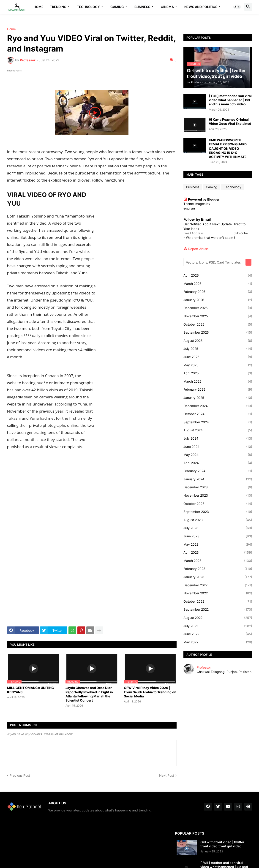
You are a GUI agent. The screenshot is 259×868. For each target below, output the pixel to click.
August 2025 (218, 341)
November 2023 (218, 495)
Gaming (117, 7)
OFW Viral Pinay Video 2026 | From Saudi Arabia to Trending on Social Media (150, 692)
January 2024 (218, 479)
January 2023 (218, 577)
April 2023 (218, 552)
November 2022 (218, 593)
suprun (189, 208)
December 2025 (218, 308)
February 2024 (218, 471)
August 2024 (218, 430)
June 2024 (218, 447)
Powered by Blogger (202, 199)
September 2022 (218, 610)
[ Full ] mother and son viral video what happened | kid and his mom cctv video (230, 100)
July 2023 (218, 528)
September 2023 (218, 512)
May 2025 (218, 365)
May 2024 (218, 455)
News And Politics (201, 7)
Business (142, 7)
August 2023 (218, 520)
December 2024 (218, 406)
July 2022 (218, 626)
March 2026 (218, 284)
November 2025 (218, 316)
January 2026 (218, 300)
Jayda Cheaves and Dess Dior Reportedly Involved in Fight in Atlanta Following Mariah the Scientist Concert (89, 694)
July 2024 (218, 438)
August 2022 (218, 618)
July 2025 (218, 349)
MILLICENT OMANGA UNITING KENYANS (31, 690)
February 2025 (218, 389)
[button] (237, 7)
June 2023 (218, 536)
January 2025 (218, 398)
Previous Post (20, 775)
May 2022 (218, 642)
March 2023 (218, 561)
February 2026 (218, 292)
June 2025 (218, 357)
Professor (204, 667)
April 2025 (218, 373)
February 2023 (218, 569)
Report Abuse (198, 249)
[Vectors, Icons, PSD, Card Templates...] (215, 262)
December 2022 (218, 585)
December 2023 (218, 487)
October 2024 (218, 414)
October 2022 (218, 601)
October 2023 (218, 504)
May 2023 (218, 544)
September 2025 (218, 332)
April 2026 (218, 275)
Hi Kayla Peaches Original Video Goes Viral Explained (230, 121)
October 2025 (218, 324)
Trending (58, 7)
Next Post (167, 775)
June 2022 (218, 634)
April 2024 (218, 463)
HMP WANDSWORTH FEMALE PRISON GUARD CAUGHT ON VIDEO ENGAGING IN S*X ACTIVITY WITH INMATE (228, 148)
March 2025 (218, 381)
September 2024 (218, 422)
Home (39, 7)
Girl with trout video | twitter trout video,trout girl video (222, 844)
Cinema (167, 7)
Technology (88, 7)
